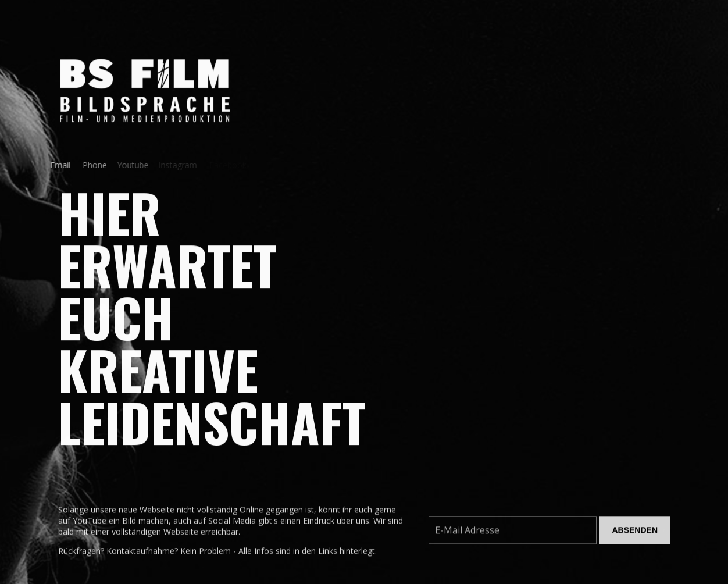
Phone (91, 165)
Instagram (175, 165)
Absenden (635, 532)
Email (58, 165)
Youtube (129, 165)
